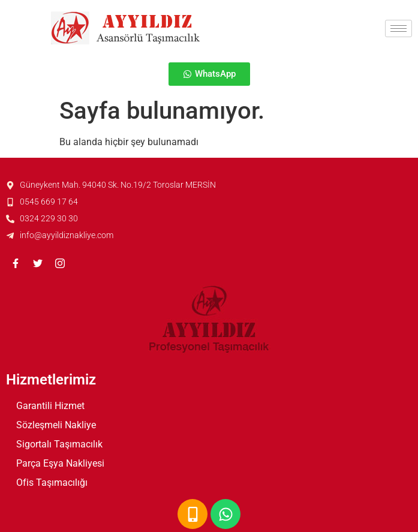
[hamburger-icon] (399, 28)
